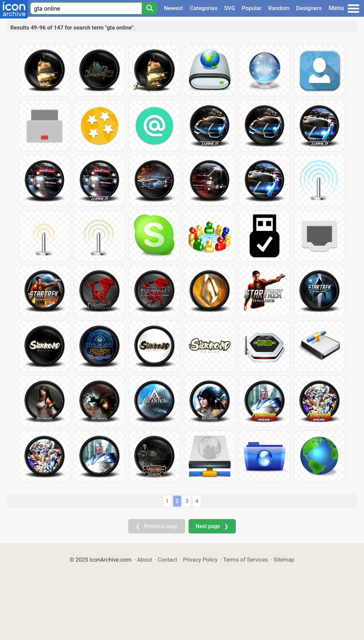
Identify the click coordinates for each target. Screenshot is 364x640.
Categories (204, 8)
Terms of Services (245, 560)
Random (279, 8)
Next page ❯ (212, 526)
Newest (173, 8)
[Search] (149, 8)
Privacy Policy (200, 560)
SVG (230, 8)
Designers (309, 8)
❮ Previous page (157, 526)
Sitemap (284, 560)
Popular (252, 8)
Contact (168, 560)
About (144, 560)
